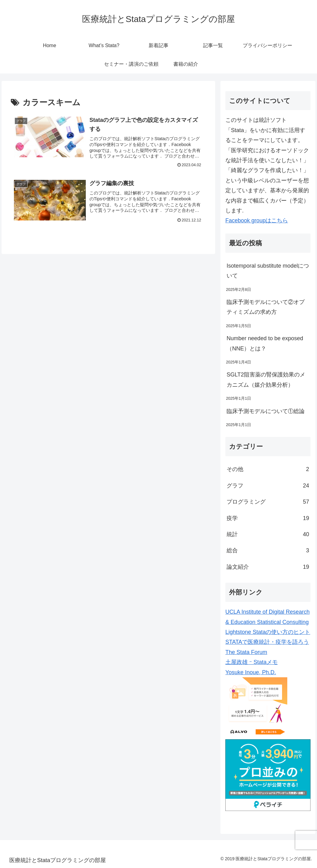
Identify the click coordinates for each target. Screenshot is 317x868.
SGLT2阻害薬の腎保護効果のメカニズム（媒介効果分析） (266, 380)
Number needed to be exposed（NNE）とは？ (265, 343)
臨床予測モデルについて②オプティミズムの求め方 (266, 307)
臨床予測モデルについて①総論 (266, 411)
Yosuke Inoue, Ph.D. (251, 672)
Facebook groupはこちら (257, 220)
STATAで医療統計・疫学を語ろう (267, 642)
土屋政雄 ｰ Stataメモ (252, 662)
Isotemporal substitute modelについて (268, 271)
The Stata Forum (246, 652)
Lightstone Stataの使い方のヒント (268, 632)
